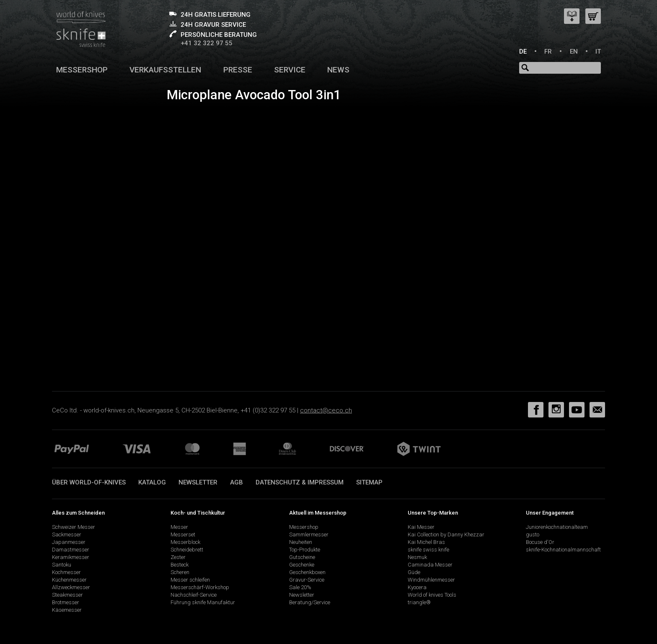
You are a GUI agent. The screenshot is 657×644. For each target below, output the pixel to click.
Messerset (183, 535)
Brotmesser (66, 602)
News (338, 70)
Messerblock (185, 542)
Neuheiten (301, 542)
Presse (238, 70)
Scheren (180, 572)
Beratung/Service (310, 602)
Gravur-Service (307, 580)
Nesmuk (417, 557)
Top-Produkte (305, 550)
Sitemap (369, 482)
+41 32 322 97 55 (207, 43)
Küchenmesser (69, 580)
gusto (533, 535)
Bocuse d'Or (540, 542)
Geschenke (302, 565)
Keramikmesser (71, 557)
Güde (414, 572)
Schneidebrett (187, 550)
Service (290, 70)
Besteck (180, 565)
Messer (179, 527)
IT (598, 52)
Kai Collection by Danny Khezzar (446, 535)
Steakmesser (67, 595)
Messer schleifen (190, 580)
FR (548, 52)
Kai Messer (421, 527)
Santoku (62, 565)
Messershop (82, 70)
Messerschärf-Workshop (200, 587)
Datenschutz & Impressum (300, 482)
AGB (237, 482)
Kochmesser (66, 572)
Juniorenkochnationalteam (557, 527)
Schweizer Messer (74, 527)
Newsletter (198, 482)
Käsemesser (67, 610)
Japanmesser (69, 542)
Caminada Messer (430, 565)
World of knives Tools (432, 595)
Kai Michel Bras (426, 542)
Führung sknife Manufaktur (203, 602)
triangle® (419, 602)
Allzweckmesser (71, 587)
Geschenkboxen (307, 572)
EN (574, 52)
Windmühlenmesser (431, 580)
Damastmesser (71, 550)
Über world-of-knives (89, 482)
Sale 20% (300, 587)
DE (523, 52)
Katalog (152, 482)
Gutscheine (302, 557)
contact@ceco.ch (326, 410)
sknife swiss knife (428, 550)
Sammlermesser (309, 535)
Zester (178, 557)
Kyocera (417, 587)
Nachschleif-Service (194, 595)
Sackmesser (67, 535)
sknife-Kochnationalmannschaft (563, 550)
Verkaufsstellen (165, 70)
